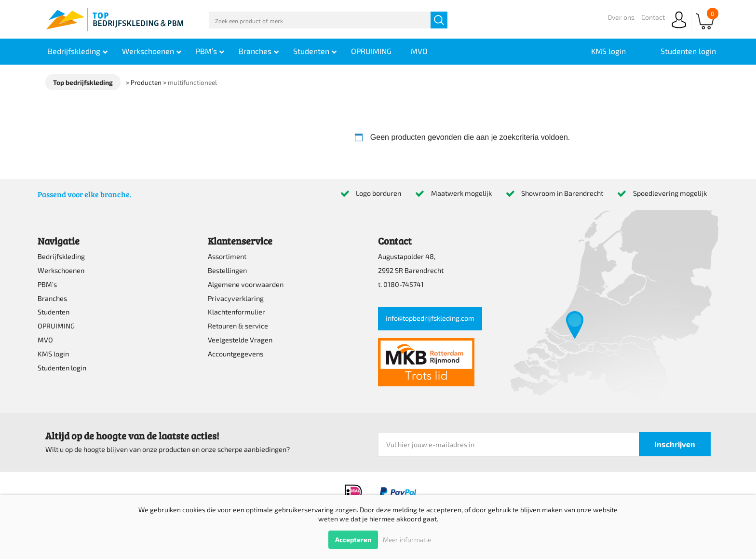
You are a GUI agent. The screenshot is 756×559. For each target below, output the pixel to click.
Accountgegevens (236, 354)
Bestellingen (227, 270)
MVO (45, 340)
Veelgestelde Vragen (240, 340)
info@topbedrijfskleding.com (430, 318)
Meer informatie (407, 539)
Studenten (54, 312)
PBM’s (47, 284)
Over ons (621, 17)
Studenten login (62, 368)
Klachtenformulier (236, 312)
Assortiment (227, 256)
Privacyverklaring (236, 298)
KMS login (53, 354)
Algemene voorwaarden (246, 284)
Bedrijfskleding (61, 256)
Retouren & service (238, 326)
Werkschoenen (61, 270)
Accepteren (353, 539)
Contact (653, 17)
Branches (52, 298)
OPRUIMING (56, 326)
